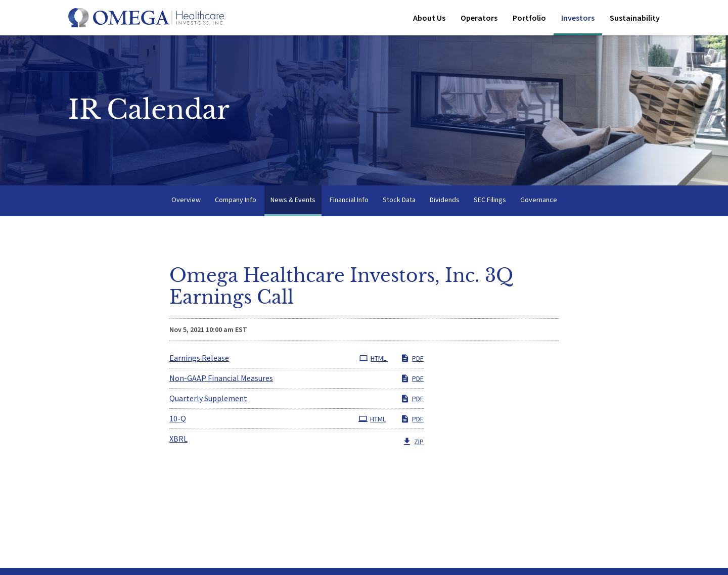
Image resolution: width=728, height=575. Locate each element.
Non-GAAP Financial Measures (221, 380)
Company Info (236, 201)
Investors (578, 18)
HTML (373, 360)
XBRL (178, 441)
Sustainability (635, 18)
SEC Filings (490, 201)
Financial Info (349, 201)
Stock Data (399, 201)
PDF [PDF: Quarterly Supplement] (412, 401)
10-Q (178, 420)
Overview (186, 201)
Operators (479, 18)
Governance (539, 201)
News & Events (293, 201)
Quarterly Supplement (208, 400)
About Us (429, 18)
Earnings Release (199, 360)
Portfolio (529, 18)
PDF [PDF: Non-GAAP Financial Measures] (412, 380)
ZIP (413, 444)
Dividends (445, 201)
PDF (412, 360)
